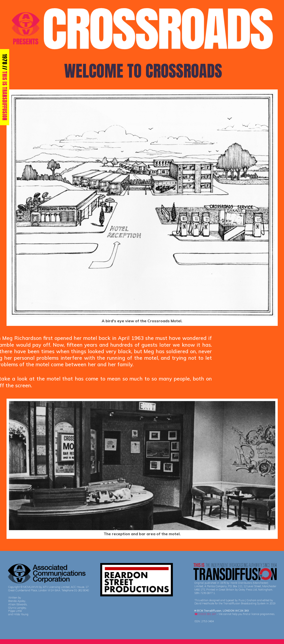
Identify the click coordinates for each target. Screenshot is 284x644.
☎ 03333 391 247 (205, 614)
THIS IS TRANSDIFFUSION (5, 96)
